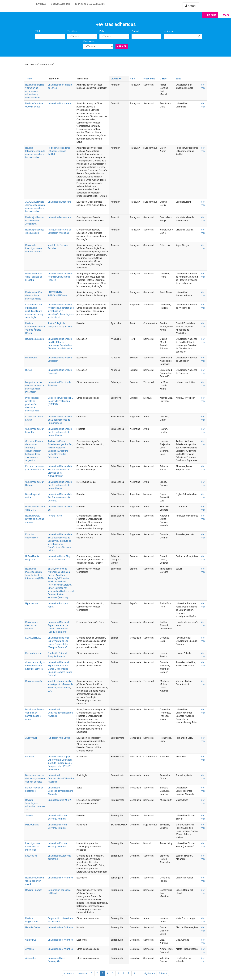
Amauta (30, 949)
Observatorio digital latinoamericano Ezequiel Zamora (35, 666)
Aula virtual (31, 738)
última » (163, 973)
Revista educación (35, 339)
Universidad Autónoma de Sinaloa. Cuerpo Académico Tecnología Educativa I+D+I (59, 575)
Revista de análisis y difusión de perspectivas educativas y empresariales (35, 91)
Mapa (226, 15)
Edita (178, 79)
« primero (69, 973)
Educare (30, 757)
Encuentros (31, 856)
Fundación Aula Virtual (59, 738)
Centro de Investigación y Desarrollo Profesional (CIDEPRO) (60, 401)
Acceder (191, 6)
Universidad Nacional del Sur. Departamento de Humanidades (60, 420)
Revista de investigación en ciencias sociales (34, 248)
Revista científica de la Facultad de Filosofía (34, 277)
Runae (29, 370)
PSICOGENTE (32, 825)
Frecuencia (89, 41)
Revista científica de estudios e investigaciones (34, 295)
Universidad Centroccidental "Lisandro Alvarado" (61, 779)
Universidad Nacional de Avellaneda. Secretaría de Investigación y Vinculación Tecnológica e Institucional (61, 311)
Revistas (41, 4)
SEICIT (51, 569)
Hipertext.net (32, 603)
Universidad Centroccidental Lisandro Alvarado (60, 713)
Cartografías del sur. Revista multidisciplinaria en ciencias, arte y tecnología (34, 311)
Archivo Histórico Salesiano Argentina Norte (58, 451)
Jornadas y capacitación (90, 4)
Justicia (29, 816)
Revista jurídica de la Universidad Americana (34, 221)
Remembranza (33, 653)
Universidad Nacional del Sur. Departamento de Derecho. (60, 497)
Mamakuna (31, 358)
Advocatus (31, 958)
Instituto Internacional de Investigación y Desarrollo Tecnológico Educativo (61, 684)
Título (38, 31)
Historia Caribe (33, 927)
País (102, 31)
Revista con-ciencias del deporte (32, 625)
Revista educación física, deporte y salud (35, 881)
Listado (212, 15)
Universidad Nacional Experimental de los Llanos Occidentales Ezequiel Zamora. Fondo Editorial (60, 669)
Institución (169, 31)
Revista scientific (34, 681)
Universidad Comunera (59, 103)
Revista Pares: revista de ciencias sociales (35, 519)
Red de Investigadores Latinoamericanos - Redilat (59, 151)
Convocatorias (60, 4)
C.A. (50, 691)
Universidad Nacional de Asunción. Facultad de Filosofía (60, 277)
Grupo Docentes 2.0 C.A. (60, 800)
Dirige (163, 79)
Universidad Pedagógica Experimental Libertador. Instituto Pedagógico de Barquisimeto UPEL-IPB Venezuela (60, 763)
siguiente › (149, 973)
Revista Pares (55, 516)
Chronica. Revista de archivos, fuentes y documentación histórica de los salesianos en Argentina (34, 451)
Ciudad (135, 31)
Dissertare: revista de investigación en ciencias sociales (35, 779)
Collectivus (31, 940)
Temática (72, 31)
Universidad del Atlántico (60, 878)
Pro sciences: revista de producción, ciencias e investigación (32, 404)
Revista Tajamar (34, 890)
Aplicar (122, 46)
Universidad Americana (60, 202)
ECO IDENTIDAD (33, 638)
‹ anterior (83, 973)
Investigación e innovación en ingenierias (33, 847)
